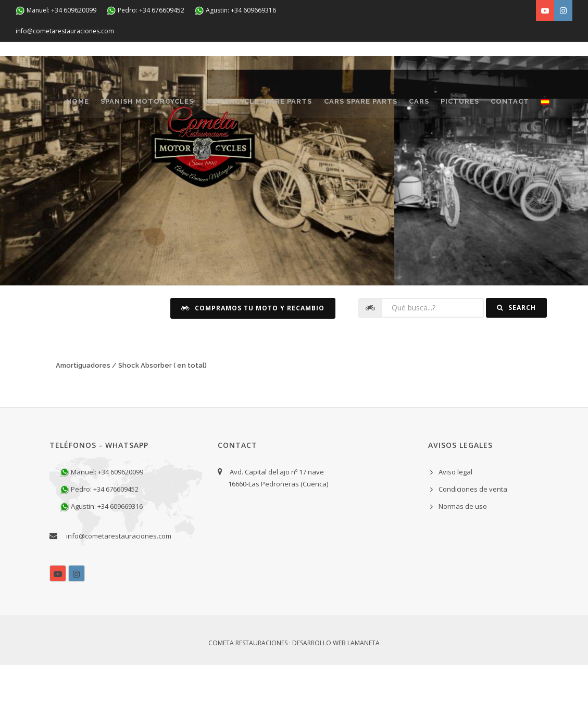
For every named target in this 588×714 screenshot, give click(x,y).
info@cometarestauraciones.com (65, 31)
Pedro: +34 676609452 (146, 11)
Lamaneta (364, 692)
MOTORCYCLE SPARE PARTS (265, 105)
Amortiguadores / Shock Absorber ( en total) (131, 414)
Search (516, 357)
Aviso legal (455, 521)
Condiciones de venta (473, 538)
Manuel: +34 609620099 (56, 11)
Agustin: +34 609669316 (235, 11)
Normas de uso (463, 556)
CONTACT (79, 147)
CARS (437, 105)
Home (71, 105)
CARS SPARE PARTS (373, 105)
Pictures (484, 105)
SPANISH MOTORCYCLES (147, 105)
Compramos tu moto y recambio (253, 357)
